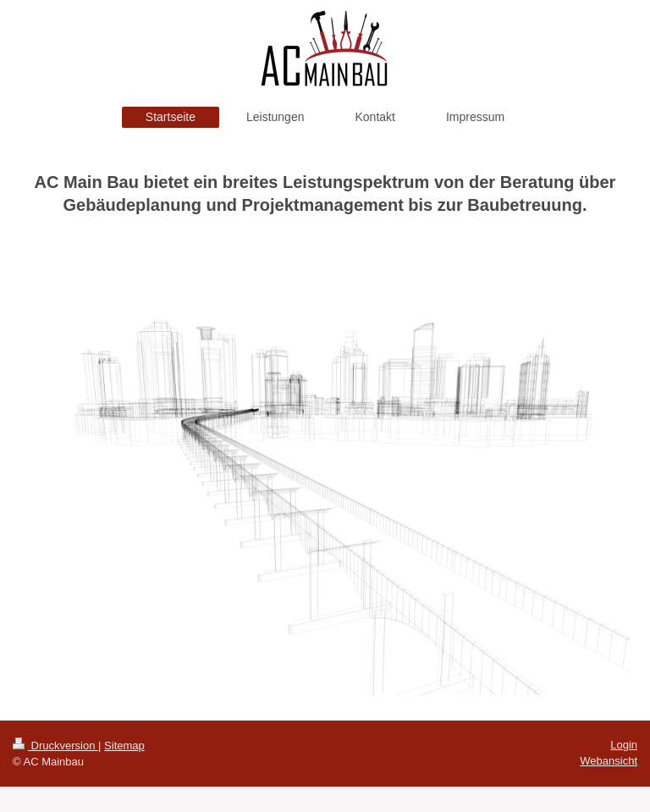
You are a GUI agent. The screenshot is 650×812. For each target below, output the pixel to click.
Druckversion (55, 746)
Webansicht (609, 761)
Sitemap (124, 746)
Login (624, 745)
